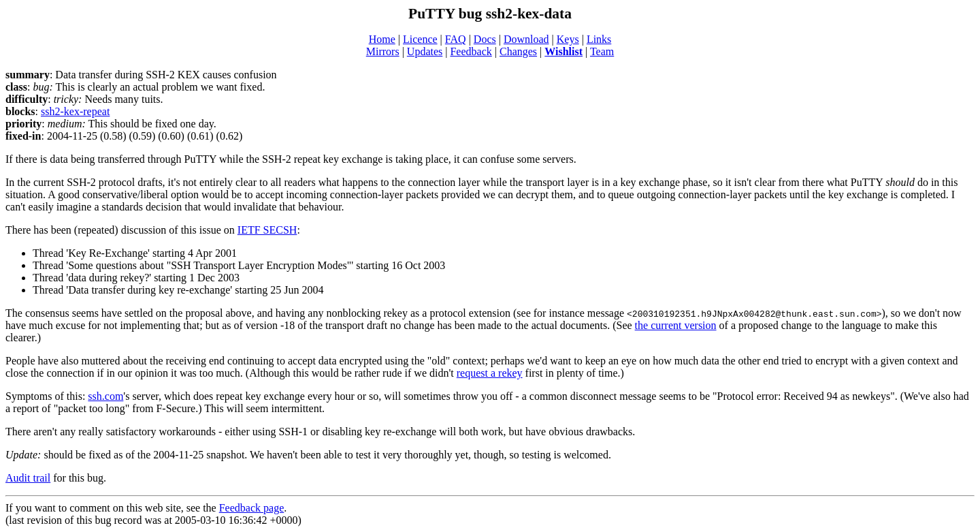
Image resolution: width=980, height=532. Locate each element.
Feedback (471, 51)
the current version (676, 325)
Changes (518, 51)
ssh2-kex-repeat (75, 111)
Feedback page (252, 508)
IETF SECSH (267, 230)
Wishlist (563, 51)
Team (602, 51)
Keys (568, 39)
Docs (485, 39)
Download (526, 39)
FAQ (456, 39)
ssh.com (105, 396)
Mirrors (383, 51)
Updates (425, 51)
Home (382, 39)
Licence (420, 39)
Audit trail (28, 478)
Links (599, 39)
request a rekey (490, 373)
